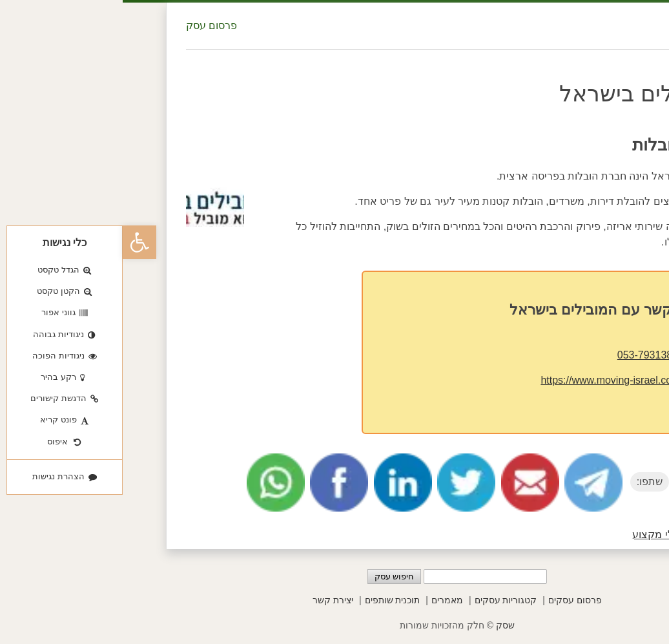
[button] (17, 242)
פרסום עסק (89, 26)
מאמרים (324, 600)
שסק (383, 625)
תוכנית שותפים (270, 600)
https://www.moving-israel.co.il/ (489, 380)
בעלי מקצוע (536, 535)
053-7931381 (525, 355)
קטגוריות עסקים (383, 600)
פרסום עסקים (452, 600)
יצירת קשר (210, 600)
